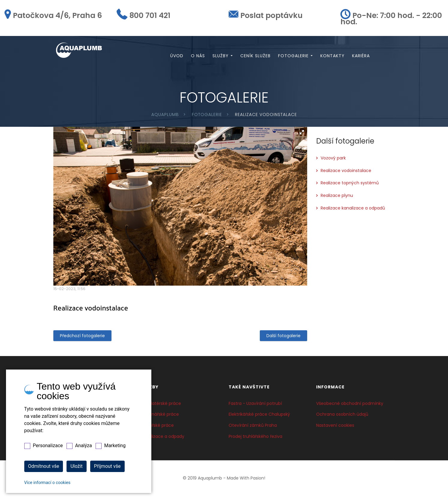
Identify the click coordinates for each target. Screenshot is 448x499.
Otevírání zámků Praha (253, 428)
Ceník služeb (255, 57)
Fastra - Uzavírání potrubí (255, 406)
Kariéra (361, 57)
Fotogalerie (293, 57)
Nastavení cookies (335, 428)
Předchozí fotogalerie (82, 339)
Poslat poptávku (271, 15)
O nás (198, 57)
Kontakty (332, 57)
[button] (302, 135)
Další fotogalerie (283, 339)
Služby (221, 57)
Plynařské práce (157, 428)
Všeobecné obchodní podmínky (350, 406)
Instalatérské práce (161, 406)
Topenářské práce (160, 417)
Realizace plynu (337, 198)
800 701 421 (150, 15)
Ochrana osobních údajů (342, 417)
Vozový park (333, 161)
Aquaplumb (165, 117)
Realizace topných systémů (350, 186)
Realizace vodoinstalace (346, 173)
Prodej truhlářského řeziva (255, 439)
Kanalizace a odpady (163, 439)
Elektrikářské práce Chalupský (259, 417)
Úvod (177, 57)
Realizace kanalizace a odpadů (353, 211)
